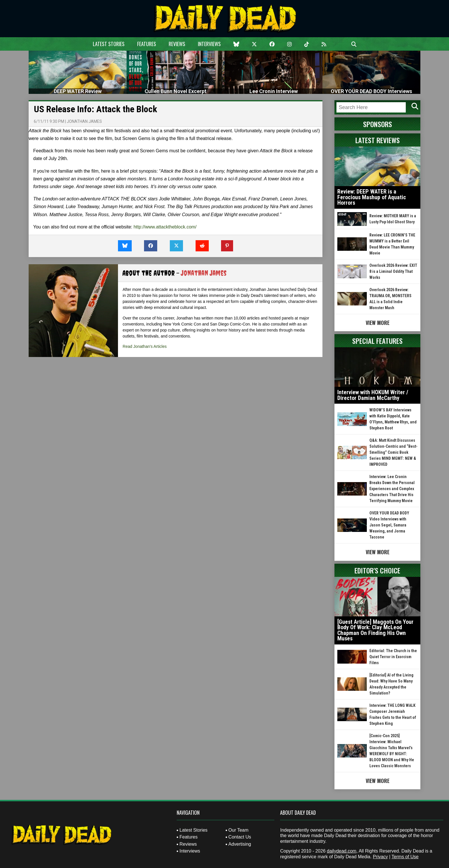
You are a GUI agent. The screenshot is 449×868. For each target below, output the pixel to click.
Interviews (209, 44)
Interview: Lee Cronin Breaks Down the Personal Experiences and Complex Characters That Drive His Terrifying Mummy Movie (392, 489)
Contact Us (240, 837)
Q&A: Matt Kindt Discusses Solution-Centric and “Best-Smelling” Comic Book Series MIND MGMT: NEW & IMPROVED (393, 452)
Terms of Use (405, 857)
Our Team (239, 830)
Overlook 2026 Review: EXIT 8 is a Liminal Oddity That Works (393, 271)
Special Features (377, 341)
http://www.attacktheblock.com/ (165, 227)
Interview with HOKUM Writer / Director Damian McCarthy (373, 395)
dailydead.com (341, 851)
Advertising (240, 844)
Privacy (380, 857)
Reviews (177, 44)
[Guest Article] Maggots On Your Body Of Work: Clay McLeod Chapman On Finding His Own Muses (375, 630)
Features (147, 44)
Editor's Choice (377, 570)
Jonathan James (84, 121)
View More (378, 323)
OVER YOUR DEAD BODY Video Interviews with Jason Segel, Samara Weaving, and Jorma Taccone (389, 525)
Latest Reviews (378, 140)
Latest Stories (109, 44)
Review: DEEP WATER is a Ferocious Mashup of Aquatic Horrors (372, 197)
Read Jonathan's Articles (145, 346)
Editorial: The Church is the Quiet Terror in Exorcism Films (393, 657)
